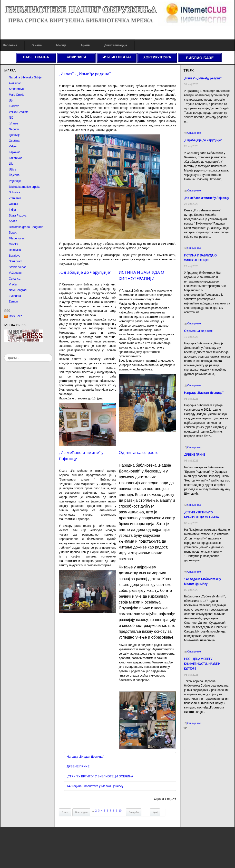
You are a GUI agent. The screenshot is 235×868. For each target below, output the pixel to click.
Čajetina (14, 175)
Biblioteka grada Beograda (26, 227)
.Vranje (13, 123)
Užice (12, 170)
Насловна (10, 45)
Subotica (15, 192)
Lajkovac (15, 152)
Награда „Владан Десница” (85, 757)
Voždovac (15, 273)
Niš (11, 118)
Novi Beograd (18, 290)
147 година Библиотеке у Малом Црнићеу (95, 786)
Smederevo (16, 89)
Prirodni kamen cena (197, 737)
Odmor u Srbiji (193, 751)
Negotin (14, 129)
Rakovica (15, 250)
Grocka (14, 244)
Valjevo (13, 146)
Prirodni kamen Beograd (199, 746)
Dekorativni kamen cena (199, 742)
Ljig (11, 164)
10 (120, 811)
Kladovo (14, 106)
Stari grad (15, 261)
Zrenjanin (15, 198)
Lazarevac (15, 158)
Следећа (134, 812)
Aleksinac (15, 83)
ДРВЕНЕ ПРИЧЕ (78, 766)
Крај (155, 812)
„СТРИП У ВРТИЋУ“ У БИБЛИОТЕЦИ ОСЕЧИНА (100, 776)
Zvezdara (15, 296)
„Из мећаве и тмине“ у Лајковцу (206, 198)
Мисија (61, 45)
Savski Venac (18, 267)
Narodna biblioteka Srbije (25, 77)
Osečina (14, 141)
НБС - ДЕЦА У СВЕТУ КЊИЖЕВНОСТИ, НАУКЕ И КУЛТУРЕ (202, 664)
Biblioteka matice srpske (24, 187)
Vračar (13, 284)
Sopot (13, 233)
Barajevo (15, 256)
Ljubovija (15, 135)
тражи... (4, 354)
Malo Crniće (17, 95)
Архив (85, 45)
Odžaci (13, 204)
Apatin (13, 221)
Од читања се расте (139, 452)
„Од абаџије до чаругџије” (85, 272)
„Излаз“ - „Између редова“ (85, 74)
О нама (37, 45)
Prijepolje (15, 181)
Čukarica (15, 279)
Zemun (13, 302)
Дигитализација (116, 45)
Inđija (12, 210)
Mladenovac (17, 238)
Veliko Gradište (19, 112)
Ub (11, 101)
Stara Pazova (18, 216)
